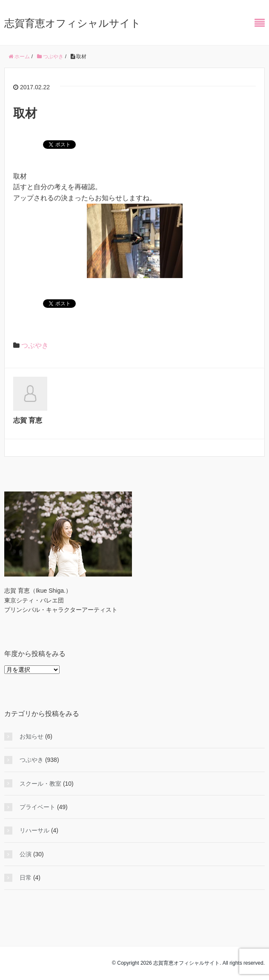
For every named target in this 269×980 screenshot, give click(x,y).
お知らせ (31, 736)
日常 (26, 878)
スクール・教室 (40, 784)
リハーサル (34, 830)
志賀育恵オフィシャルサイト (73, 23)
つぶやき (35, 345)
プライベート (37, 807)
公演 (26, 854)
